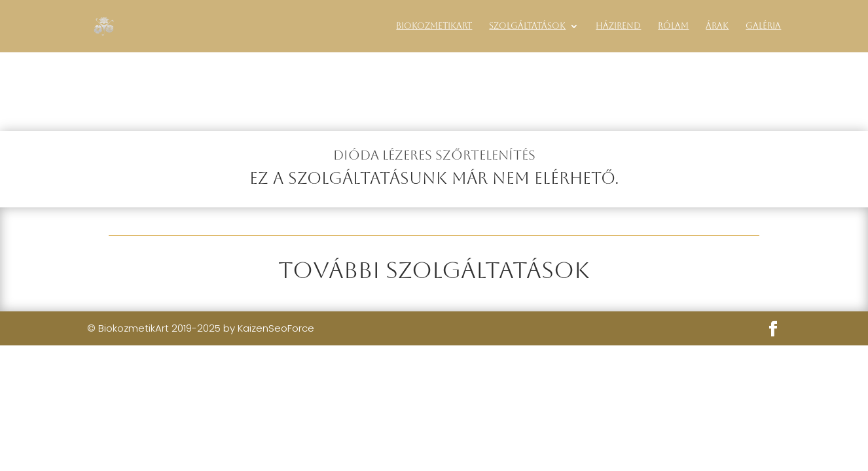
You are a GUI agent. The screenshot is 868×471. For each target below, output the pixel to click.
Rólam (673, 26)
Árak (717, 26)
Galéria (763, 26)
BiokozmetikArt (434, 26)
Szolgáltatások (527, 26)
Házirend (618, 26)
